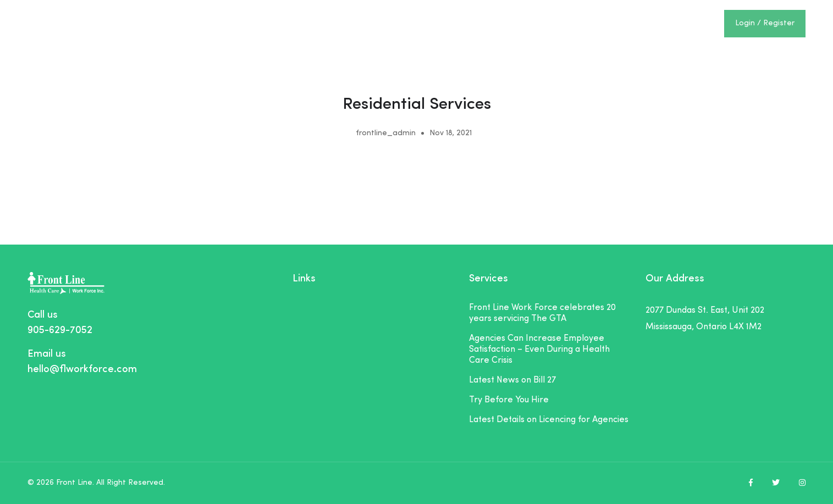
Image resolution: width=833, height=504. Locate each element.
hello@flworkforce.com (82, 370)
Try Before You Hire (509, 400)
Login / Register (765, 23)
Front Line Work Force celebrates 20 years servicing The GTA (542, 313)
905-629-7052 (60, 331)
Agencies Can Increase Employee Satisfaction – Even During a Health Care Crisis (539, 350)
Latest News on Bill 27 (512, 380)
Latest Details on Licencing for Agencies (549, 420)
